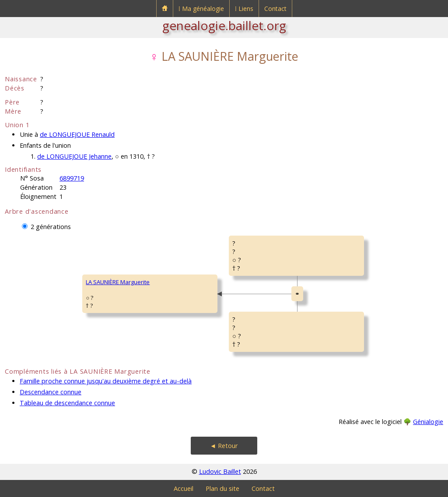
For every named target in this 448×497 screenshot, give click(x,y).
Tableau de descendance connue (67, 403)
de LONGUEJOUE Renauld (77, 134)
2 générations (51, 227)
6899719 (72, 178)
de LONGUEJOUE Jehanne (74, 156)
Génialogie (428, 422)
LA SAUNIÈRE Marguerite (118, 282)
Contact (275, 9)
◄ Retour (224, 446)
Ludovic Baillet (220, 471)
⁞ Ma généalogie (201, 9)
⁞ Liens (244, 9)
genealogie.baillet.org (224, 25)
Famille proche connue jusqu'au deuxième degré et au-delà (106, 381)
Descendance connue (51, 392)
